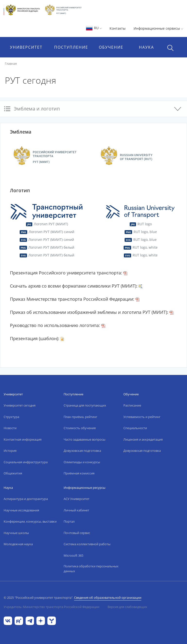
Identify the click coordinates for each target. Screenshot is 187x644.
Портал (69, 521)
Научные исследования (21, 510)
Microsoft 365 (73, 555)
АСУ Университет (76, 499)
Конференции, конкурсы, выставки (30, 521)
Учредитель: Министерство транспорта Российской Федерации (51, 607)
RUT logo (140, 224)
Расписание (132, 405)
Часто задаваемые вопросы (85, 439)
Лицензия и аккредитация (143, 439)
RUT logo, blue (140, 232)
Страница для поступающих (85, 405)
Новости (10, 428)
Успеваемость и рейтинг (142, 417)
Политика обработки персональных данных (91, 569)
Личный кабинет (76, 510)
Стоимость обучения (80, 428)
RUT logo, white (140, 247)
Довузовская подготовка (82, 451)
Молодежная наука (18, 544)
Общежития (13, 473)
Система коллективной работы (87, 544)
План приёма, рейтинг (81, 417)
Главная (11, 63)
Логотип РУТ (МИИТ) (47, 224)
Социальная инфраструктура (26, 462)
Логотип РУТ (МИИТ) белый (47, 247)
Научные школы (16, 533)
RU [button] (94, 28)
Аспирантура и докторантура (26, 499)
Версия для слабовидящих (127, 607)
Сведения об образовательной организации (108, 598)
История (10, 451)
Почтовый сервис (77, 533)
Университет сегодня (20, 405)
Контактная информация (23, 439)
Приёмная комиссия (79, 473)
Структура (11, 417)
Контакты (118, 28)
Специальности (135, 428)
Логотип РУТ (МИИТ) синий (47, 232)
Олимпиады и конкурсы (82, 462)
